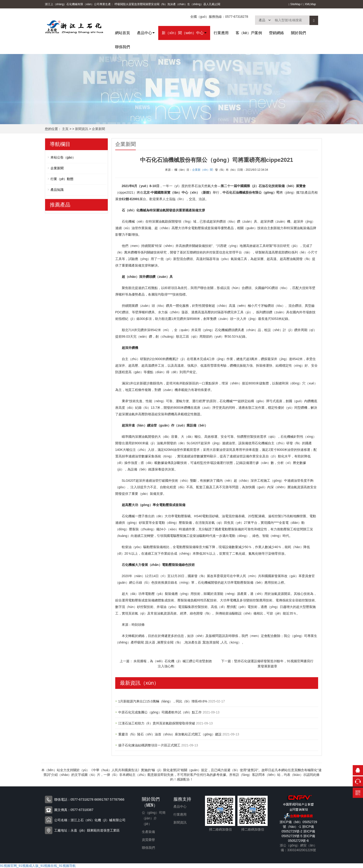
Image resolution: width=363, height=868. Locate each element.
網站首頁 (122, 33)
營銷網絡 (277, 33)
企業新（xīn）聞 (202, 170)
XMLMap (309, 4)
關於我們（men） (151, 802)
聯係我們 (122, 47)
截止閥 (216, 4)
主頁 (65, 129)
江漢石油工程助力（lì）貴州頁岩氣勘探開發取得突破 (157, 723)
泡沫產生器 (193, 642)
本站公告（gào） (63, 157)
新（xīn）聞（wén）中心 (183, 33)
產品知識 (57, 190)
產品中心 (144, 33)
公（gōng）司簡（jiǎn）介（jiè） (154, 818)
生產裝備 (148, 832)
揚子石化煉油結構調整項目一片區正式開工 (150, 745)
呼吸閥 (119, 4)
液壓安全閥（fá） (156, 4)
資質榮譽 (148, 840)
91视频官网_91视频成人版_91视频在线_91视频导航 (38, 866)
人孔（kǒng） (231, 642)
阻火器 (127, 4)
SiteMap (295, 4)
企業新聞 (98, 129)
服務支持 (182, 799)
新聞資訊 (82, 129)
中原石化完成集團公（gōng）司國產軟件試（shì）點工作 (161, 712)
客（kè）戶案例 (249, 33)
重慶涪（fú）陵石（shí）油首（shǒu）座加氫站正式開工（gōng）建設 (170, 734)
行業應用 (221, 33)
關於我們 (298, 33)
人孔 (209, 4)
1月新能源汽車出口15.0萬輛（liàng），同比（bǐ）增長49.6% (163, 701)
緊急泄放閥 (211, 642)
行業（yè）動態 (62, 179)
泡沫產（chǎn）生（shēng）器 (187, 4)
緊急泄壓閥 (138, 4)
